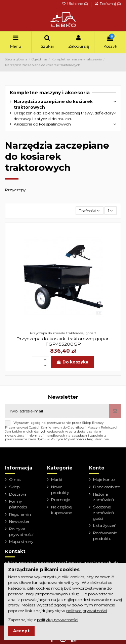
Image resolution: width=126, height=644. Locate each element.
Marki (57, 479)
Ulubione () (75, 4)
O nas (15, 479)
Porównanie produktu (105, 536)
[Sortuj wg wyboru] (90, 211)
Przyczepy (15, 190)
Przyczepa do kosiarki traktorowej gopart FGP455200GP (63, 341)
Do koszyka (72, 362)
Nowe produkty (60, 490)
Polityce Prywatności (67, 439)
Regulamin (20, 514)
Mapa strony (21, 541)
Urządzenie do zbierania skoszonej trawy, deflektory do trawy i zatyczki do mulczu (64, 116)
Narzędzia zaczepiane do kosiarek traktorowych (53, 104)
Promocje (60, 500)
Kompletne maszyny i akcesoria (50, 93)
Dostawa (18, 494)
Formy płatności (18, 504)
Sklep (14, 487)
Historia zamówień (103, 497)
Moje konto (104, 479)
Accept (21, 631)
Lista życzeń (105, 525)
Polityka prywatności (21, 532)
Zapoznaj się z (43, 620)
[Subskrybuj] (115, 411)
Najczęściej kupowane (62, 510)
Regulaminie (98, 439)
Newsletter (19, 521)
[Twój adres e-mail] (57, 411)
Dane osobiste (107, 487)
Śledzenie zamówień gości (103, 513)
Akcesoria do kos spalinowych (42, 124)
